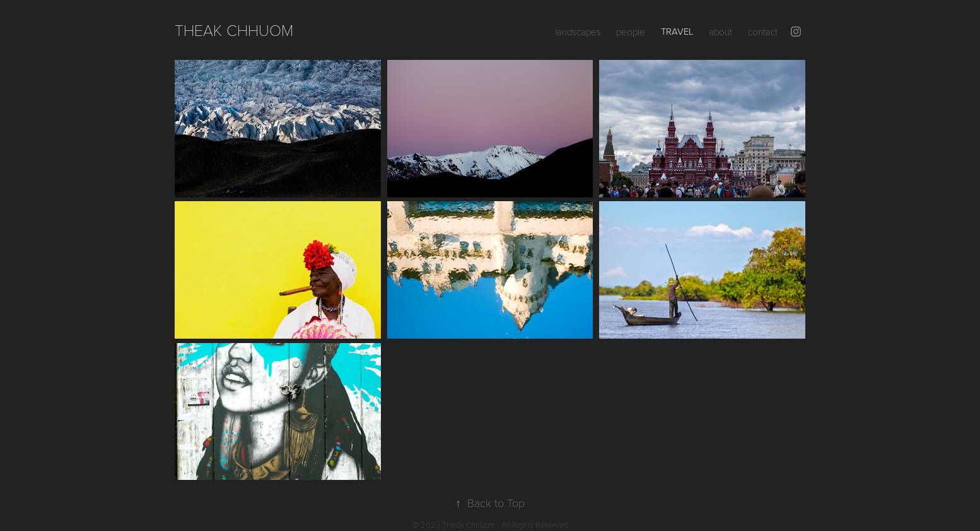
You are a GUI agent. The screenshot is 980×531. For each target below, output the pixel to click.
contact (763, 32)
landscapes (578, 32)
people (631, 32)
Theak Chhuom (234, 30)
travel (677, 31)
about (720, 32)
